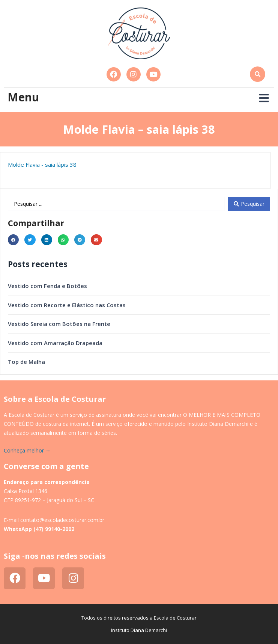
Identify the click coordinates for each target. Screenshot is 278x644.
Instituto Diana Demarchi (139, 630)
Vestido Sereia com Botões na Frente (59, 324)
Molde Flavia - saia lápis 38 (42, 164)
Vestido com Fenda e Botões (47, 286)
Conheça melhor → (27, 450)
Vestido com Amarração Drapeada (55, 343)
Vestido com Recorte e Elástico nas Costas (67, 305)
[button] (258, 74)
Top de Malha (26, 362)
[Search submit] (249, 204)
